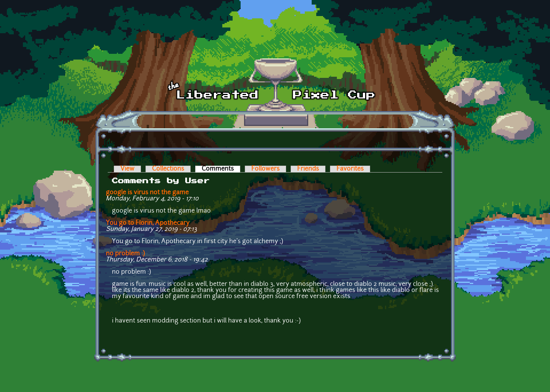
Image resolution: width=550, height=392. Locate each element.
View (127, 169)
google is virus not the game (147, 193)
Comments (221, 169)
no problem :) (125, 254)
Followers (265, 169)
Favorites (350, 169)
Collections (168, 169)
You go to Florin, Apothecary (148, 223)
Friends (308, 169)
